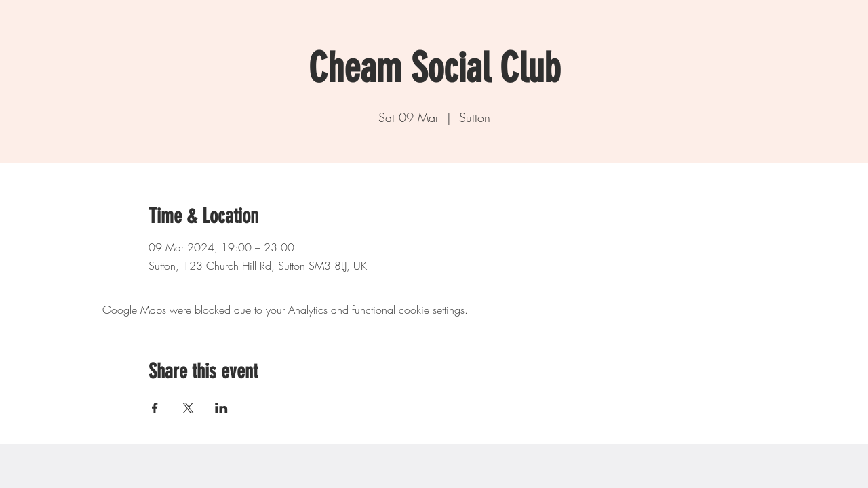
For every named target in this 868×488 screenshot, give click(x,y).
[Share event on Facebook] (155, 408)
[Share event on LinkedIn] (221, 408)
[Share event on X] (188, 408)
